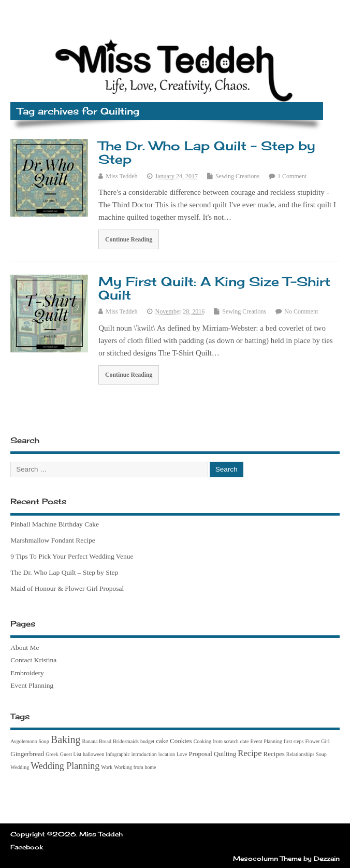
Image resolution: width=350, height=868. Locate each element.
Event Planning (32, 685)
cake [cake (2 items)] (162, 741)
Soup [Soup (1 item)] (321, 754)
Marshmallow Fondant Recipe (53, 540)
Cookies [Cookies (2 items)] (181, 741)
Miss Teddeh (121, 176)
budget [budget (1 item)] (147, 741)
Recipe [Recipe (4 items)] (250, 753)
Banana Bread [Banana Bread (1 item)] (97, 741)
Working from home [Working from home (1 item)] (135, 767)
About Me (25, 648)
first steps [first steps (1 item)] (294, 741)
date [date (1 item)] (245, 741)
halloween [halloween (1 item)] (93, 754)
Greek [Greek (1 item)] (52, 754)
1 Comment (292, 176)
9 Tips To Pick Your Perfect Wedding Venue (72, 556)
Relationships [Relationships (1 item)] (300, 754)
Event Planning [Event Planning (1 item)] (266, 741)
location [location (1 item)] (167, 754)
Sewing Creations (237, 176)
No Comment (301, 311)
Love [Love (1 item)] (182, 754)
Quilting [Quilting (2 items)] (225, 754)
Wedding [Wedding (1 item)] (20, 767)
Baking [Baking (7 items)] (66, 739)
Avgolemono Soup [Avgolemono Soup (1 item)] (30, 741)
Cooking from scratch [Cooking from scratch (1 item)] (216, 741)
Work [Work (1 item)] (107, 767)
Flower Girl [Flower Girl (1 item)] (318, 741)
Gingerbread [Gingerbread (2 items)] (27, 754)
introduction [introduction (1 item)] (144, 754)
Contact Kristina (33, 660)
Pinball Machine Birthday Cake (55, 524)
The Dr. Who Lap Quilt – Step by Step (207, 152)
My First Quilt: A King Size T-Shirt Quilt (214, 288)
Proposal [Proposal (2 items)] (200, 754)
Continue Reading (129, 239)
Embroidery (27, 673)
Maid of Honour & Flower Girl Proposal (67, 588)
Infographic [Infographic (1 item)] (118, 754)
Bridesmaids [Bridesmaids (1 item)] (126, 741)
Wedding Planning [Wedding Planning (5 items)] (65, 766)
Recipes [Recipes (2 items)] (274, 754)
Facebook (27, 847)
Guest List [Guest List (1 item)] (71, 754)
